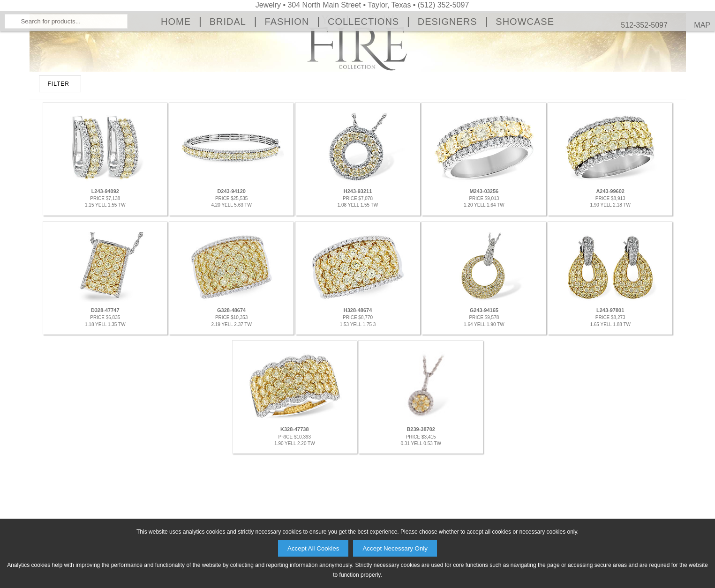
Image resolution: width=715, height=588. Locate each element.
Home (176, 97)
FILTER (59, 190)
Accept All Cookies (313, 548)
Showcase (525, 97)
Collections (363, 97)
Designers (448, 97)
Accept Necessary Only (395, 548)
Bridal (228, 97)
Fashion (287, 97)
